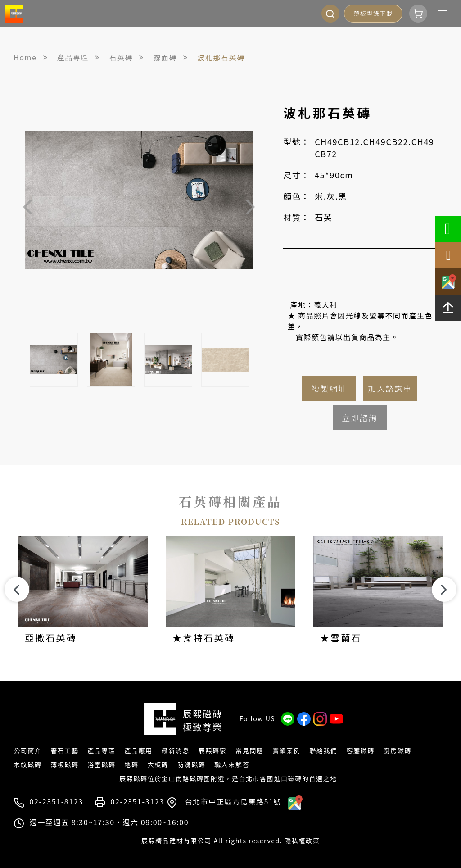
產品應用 (138, 750)
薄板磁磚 (64, 764)
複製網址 (329, 388)
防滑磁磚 (191, 764)
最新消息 (176, 750)
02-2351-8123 (56, 801)
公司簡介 (27, 750)
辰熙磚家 (212, 750)
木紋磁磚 (27, 764)
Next (250, 206)
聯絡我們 (323, 750)
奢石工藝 (64, 750)
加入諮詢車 (390, 388)
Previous (27, 206)
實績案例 (286, 750)
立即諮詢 (359, 418)
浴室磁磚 (101, 764)
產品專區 (101, 750)
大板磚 (158, 764)
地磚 (131, 764)
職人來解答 (232, 764)
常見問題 (249, 750)
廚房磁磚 (398, 750)
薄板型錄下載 (373, 13)
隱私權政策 (302, 841)
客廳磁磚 (360, 750)
